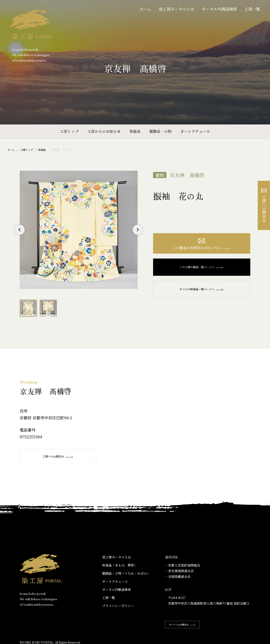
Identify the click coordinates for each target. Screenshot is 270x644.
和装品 (135, 131)
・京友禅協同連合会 (179, 571)
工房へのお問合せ (61, 457)
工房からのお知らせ (104, 131)
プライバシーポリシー (118, 606)
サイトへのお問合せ (187, 625)
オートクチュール (195, 131)
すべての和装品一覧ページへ (202, 292)
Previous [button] (20, 235)
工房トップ (69, 131)
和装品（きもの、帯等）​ (120, 565)
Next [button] (138, 235)
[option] (79, 230)
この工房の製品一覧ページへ (202, 270)
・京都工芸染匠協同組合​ (183, 565)
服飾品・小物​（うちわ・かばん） (126, 574)
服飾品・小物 (160, 131)
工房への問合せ (264, 206)
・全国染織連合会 (178, 577)
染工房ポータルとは (176, 9)
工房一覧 (252, 9)
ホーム (145, 9)
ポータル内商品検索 (219, 9)
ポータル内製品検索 (117, 590)
